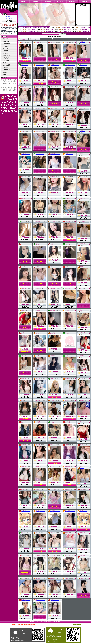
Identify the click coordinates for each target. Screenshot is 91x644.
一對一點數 (6, 60)
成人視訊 (5, 75)
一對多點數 (6, 58)
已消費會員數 (6, 44)
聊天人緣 (5, 53)
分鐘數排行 (6, 41)
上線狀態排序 (6, 65)
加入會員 (9, 19)
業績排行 (5, 39)
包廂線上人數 (6, 56)
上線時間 (5, 51)
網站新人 (5, 63)
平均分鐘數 (6, 46)
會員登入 (9, 17)
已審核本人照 (6, 70)
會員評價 (5, 48)
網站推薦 (5, 67)
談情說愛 (5, 72)
